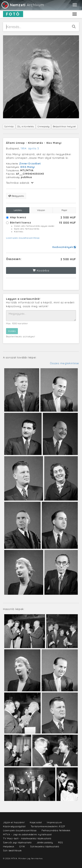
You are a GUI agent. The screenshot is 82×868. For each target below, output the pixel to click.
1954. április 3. (30, 148)
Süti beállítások (12, 850)
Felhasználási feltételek (56, 830)
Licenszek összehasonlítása (23, 238)
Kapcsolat (36, 822)
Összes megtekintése (64, 363)
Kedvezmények (64, 247)
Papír (64, 210)
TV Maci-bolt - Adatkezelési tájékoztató (27, 838)
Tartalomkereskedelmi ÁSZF (48, 826)
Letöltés (18, 210)
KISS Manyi (28, 167)
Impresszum (54, 822)
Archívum (22, 5)
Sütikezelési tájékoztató (45, 846)
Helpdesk (9, 846)
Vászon (41, 210)
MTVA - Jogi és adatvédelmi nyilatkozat (27, 834)
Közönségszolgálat (14, 826)
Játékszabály (45, 842)
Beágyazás (16, 196)
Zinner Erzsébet (30, 164)
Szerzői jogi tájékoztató (17, 842)
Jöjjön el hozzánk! (14, 822)
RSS (60, 842)
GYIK (22, 846)
